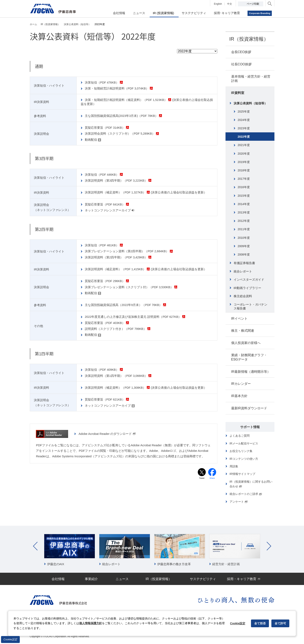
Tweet (202, 477)
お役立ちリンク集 (241, 451)
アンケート (239, 502)
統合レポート (243, 271)
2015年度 (244, 196)
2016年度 (244, 187)
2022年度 (244, 137)
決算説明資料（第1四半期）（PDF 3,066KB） (119, 374)
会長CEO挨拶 (241, 52)
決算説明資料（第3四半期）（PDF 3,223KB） (119, 180)
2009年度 (244, 246)
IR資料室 (238, 93)
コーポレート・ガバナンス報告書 (250, 306)
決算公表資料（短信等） (250, 103)
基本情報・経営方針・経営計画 (251, 79)
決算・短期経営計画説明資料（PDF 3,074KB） (119, 88)
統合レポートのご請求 (246, 494)
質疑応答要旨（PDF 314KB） (107, 127)
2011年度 (244, 229)
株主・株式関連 (243, 331)
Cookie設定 (10, 639)
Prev (35, 546)
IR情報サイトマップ (242, 474)
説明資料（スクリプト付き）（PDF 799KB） (118, 327)
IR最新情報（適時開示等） (251, 372)
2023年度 (244, 128)
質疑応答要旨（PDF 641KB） (107, 204)
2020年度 (244, 154)
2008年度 (244, 254)
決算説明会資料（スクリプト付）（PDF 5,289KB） (122, 133)
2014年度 (244, 204)
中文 (230, 4)
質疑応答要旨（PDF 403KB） (107, 321)
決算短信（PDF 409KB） (104, 368)
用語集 (234, 466)
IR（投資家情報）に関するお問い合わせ (251, 484)
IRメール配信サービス (244, 443)
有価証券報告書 (244, 263)
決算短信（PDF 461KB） (104, 245)
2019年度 (244, 162)
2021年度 (244, 145)
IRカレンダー (241, 384)
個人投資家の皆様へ (246, 343)
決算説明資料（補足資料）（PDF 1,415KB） (118, 268)
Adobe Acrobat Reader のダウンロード (107, 432)
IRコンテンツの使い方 (244, 459)
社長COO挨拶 (241, 64)
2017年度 (244, 179)
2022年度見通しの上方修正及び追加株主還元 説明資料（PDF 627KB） (136, 315)
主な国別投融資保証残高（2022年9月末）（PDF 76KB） (126, 304)
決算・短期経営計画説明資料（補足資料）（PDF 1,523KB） (129, 100)
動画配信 (93, 139)
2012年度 (244, 221)
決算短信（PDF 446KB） (104, 174)
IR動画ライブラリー (247, 288)
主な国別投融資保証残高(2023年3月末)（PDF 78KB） (124, 116)
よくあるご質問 (240, 436)
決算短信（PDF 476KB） (104, 82)
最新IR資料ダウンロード (249, 408)
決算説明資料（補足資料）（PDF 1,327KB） (118, 192)
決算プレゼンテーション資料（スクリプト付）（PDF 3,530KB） (132, 286)
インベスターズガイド (249, 280)
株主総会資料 (243, 296)
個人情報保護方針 (91, 623)
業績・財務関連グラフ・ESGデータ (249, 357)
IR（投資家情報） (249, 39)
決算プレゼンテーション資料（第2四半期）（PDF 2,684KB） (129, 251)
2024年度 (244, 120)
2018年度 (244, 170)
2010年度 (244, 238)
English (218, 4)
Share (212, 477)
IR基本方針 (239, 396)
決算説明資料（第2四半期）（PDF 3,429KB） (119, 256)
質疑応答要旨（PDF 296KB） (107, 280)
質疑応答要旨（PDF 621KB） (107, 398)
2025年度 (244, 112)
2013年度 (244, 212)
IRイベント (239, 319)
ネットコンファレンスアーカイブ (110, 210)
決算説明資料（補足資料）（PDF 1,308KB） (118, 386)
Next (269, 546)
